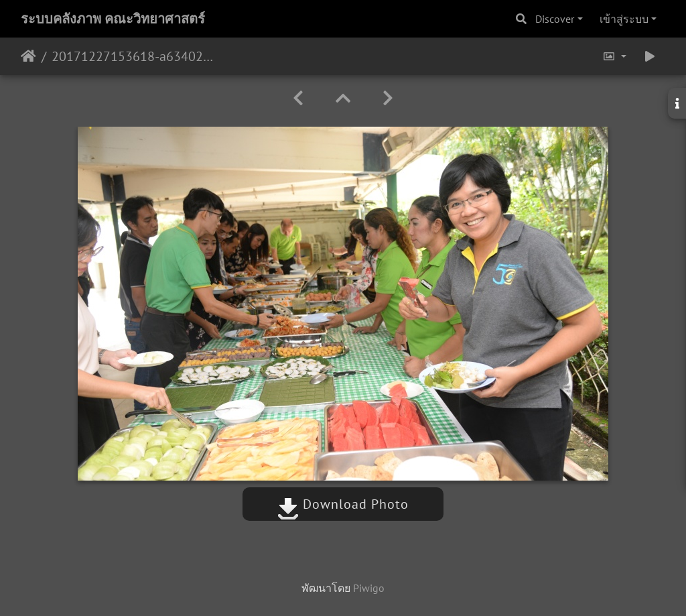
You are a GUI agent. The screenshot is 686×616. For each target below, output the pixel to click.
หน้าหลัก (28, 56)
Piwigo (369, 588)
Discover (555, 19)
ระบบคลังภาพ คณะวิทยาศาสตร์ (113, 19)
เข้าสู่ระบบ (624, 19)
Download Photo (343, 504)
